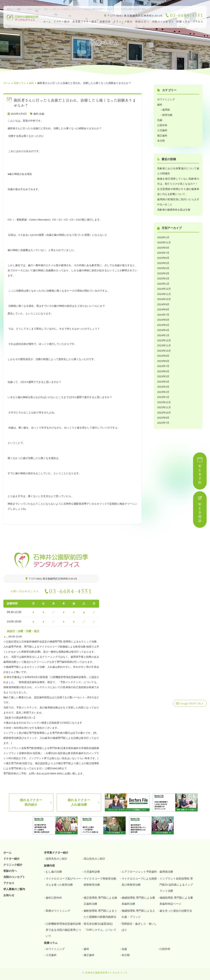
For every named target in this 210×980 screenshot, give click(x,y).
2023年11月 (164, 342)
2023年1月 (163, 393)
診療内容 (105, 22)
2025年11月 (164, 241)
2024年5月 (163, 322)
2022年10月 (164, 408)
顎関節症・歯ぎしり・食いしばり (139, 927)
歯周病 (166, 109)
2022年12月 (164, 398)
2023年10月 (164, 347)
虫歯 (42, 114)
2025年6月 (163, 256)
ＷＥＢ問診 (200, 510)
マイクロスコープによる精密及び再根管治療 (139, 881)
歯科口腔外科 (54, 898)
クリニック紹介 (123, 22)
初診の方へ (142, 22)
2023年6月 (163, 368)
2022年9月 (163, 413)
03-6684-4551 (71, 592)
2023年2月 (163, 388)
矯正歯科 (162, 135)
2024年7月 (163, 312)
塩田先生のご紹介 (57, 858)
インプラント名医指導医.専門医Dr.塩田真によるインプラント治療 (176, 885)
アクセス (9, 883)
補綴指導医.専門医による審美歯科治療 (138, 901)
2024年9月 (163, 302)
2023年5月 (163, 373)
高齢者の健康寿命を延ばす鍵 (174, 208)
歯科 (36, 114)
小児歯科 (162, 130)
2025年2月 (163, 276)
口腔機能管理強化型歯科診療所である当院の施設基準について (63, 930)
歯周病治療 (166, 872)
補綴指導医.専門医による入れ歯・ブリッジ (138, 914)
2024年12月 (164, 287)
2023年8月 (163, 358)
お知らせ (9, 895)
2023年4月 (163, 378)
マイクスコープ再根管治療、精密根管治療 (101, 881)
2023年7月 (163, 363)
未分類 (161, 140)
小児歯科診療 (92, 872)
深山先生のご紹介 (94, 858)
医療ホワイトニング (58, 911)
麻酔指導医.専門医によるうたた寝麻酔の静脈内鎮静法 (100, 914)
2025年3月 (163, 271)
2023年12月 (164, 337)
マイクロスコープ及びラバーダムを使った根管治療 (63, 881)
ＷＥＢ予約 (200, 471)
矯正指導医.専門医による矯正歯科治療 (100, 901)
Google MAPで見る (190, 703)
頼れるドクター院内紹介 (31, 802)
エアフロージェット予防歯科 (139, 872)
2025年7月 (163, 251)
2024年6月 (163, 317)
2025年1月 (163, 281)
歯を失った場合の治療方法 (176, 911)
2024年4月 (163, 327)
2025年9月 (163, 246)
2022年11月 (164, 403)
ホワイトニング (166, 99)
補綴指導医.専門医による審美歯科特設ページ (176, 901)
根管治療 (167, 115)
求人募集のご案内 (14, 889)
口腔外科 (162, 125)
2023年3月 (163, 383)
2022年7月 (163, 418)
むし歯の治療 (54, 872)
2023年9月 (163, 353)
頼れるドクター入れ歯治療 (79, 802)
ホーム (47, 22)
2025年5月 (163, 261)
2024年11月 (164, 292)
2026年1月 (163, 236)
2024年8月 (163, 307)
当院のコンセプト (163, 22)
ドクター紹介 (62, 22)
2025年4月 (163, 266)
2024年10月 (164, 297)
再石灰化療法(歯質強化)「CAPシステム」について (100, 927)
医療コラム (183, 22)
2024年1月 (163, 332)
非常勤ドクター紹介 (85, 22)
